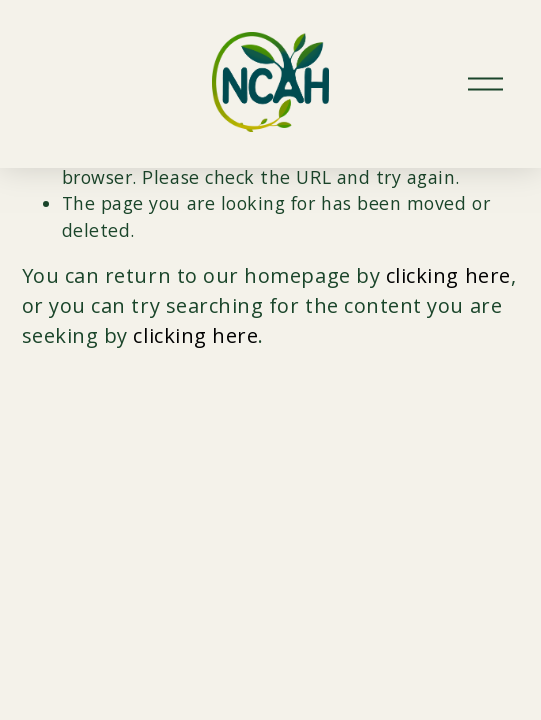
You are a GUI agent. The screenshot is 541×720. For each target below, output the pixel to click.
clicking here (448, 275)
